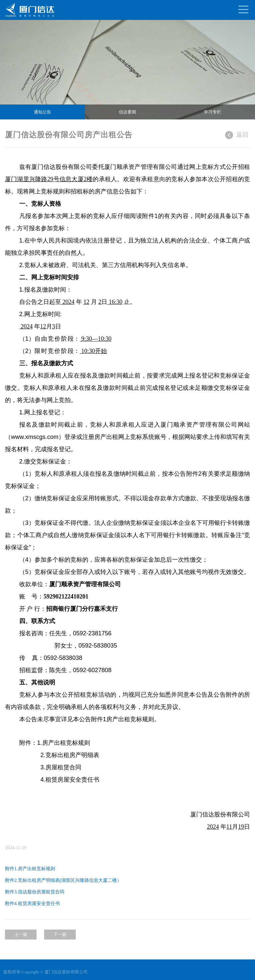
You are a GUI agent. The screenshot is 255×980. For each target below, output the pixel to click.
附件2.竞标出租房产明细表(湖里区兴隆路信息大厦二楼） (63, 880)
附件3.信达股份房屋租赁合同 (35, 892)
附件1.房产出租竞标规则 (30, 869)
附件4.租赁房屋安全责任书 (33, 903)
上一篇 (21, 934)
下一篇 (60, 934)
